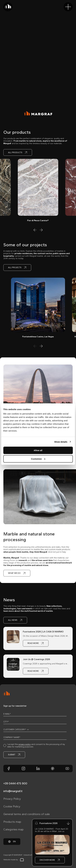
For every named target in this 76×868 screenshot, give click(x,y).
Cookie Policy (12, 806)
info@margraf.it (13, 791)
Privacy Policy (12, 799)
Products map (12, 822)
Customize (38, 459)
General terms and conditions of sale (27, 814)
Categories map (13, 829)
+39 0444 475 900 (15, 783)
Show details (61, 442)
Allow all (38, 450)
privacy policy (25, 744)
